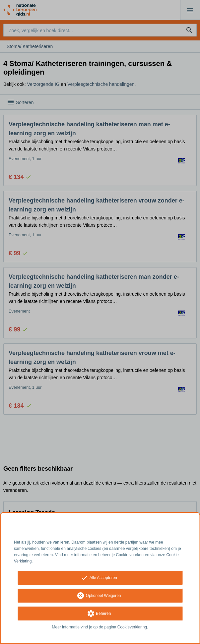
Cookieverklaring (132, 627)
